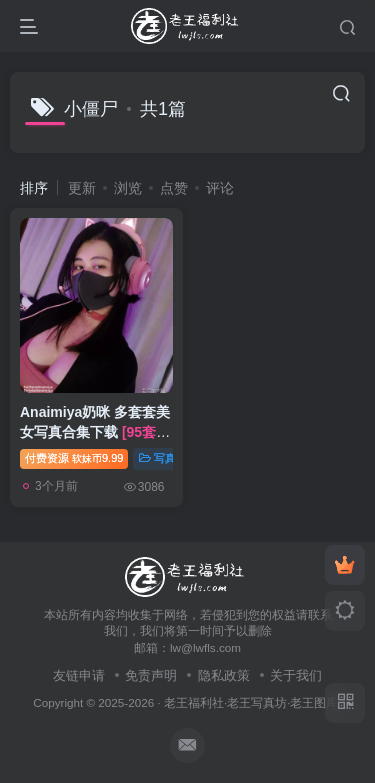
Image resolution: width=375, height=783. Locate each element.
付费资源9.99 (74, 458)
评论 (220, 188)
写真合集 (168, 458)
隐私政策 (224, 675)
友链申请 (79, 675)
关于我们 (296, 675)
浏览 (128, 188)
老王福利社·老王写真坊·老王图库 (251, 702)
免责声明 (151, 675)
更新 (82, 188)
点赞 (174, 188)
